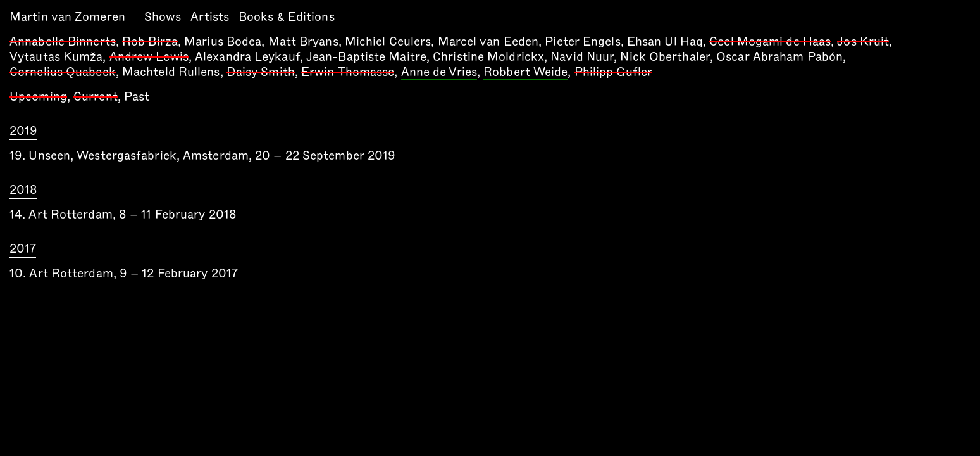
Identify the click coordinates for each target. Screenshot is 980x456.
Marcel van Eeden (488, 41)
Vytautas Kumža (56, 57)
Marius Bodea (223, 41)
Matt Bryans (303, 41)
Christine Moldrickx (488, 57)
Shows (163, 17)
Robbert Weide (525, 73)
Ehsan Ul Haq (665, 41)
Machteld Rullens (171, 72)
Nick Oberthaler (665, 57)
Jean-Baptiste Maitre (366, 57)
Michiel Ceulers (388, 41)
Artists (210, 17)
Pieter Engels (582, 41)
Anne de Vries (439, 73)
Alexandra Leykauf (247, 57)
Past (137, 97)
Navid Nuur (582, 57)
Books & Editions (287, 17)
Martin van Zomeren (67, 17)
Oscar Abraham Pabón (779, 57)
